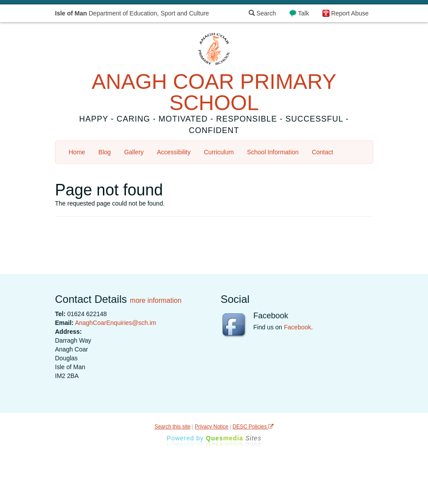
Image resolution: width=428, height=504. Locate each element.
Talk (304, 13)
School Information (273, 152)
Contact (322, 152)
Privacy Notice (212, 427)
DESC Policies (253, 427)
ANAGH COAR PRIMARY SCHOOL (214, 92)
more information (156, 300)
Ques (234, 438)
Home (77, 152)
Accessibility (174, 152)
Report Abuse (350, 13)
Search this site (172, 427)
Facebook (297, 327)
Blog (105, 152)
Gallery (134, 152)
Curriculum (219, 152)
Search (262, 13)
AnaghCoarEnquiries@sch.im (116, 323)
